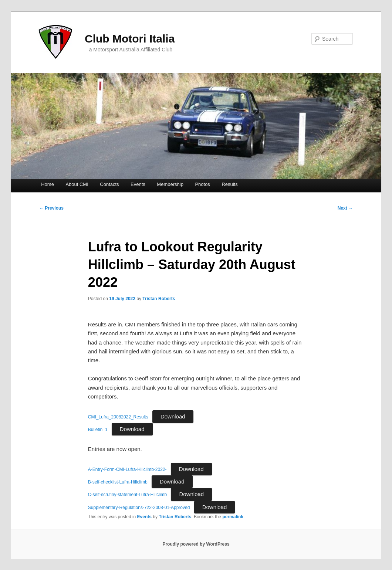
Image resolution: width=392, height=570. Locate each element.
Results (229, 184)
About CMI (77, 184)
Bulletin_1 (98, 430)
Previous (51, 208)
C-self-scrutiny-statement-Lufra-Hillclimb (127, 495)
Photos (202, 184)
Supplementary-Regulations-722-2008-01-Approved (139, 508)
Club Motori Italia (130, 39)
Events (138, 184)
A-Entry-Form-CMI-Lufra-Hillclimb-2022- (127, 469)
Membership (170, 184)
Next (345, 208)
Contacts (109, 184)
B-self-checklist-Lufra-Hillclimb (118, 482)
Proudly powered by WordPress (196, 544)
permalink (233, 517)
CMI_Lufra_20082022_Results (118, 417)
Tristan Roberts (159, 299)
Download (173, 416)
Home (48, 184)
